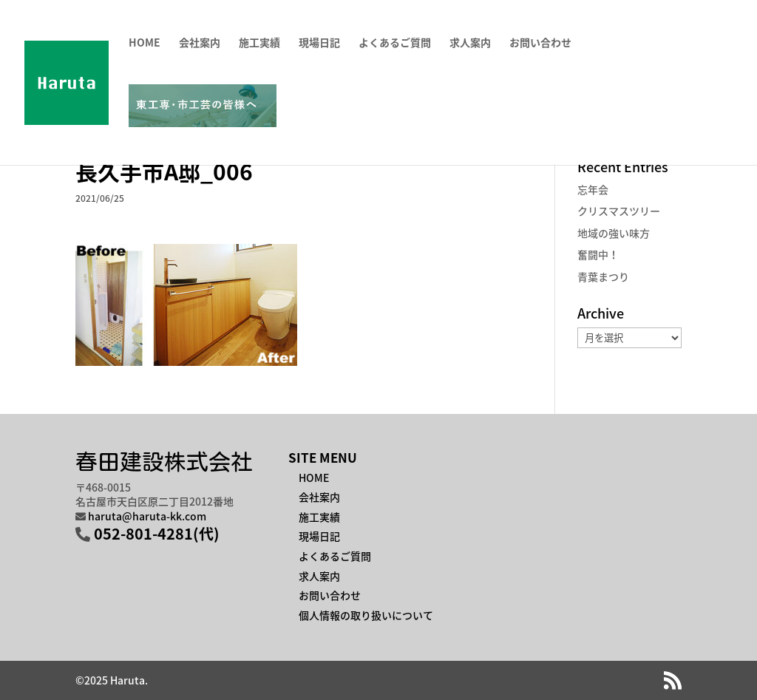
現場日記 (319, 43)
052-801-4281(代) (157, 533)
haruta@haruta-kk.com (147, 516)
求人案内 (470, 43)
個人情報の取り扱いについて (366, 615)
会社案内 (200, 43)
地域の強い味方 (614, 233)
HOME (145, 43)
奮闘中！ (598, 254)
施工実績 (259, 43)
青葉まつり (603, 276)
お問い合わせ (540, 43)
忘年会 (593, 189)
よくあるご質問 (395, 43)
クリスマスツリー (619, 211)
